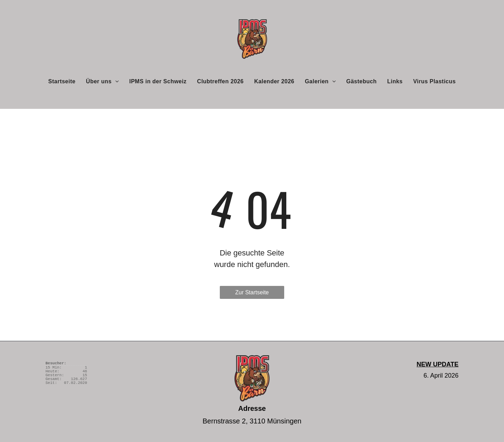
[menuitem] (62, 81)
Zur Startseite (252, 292)
